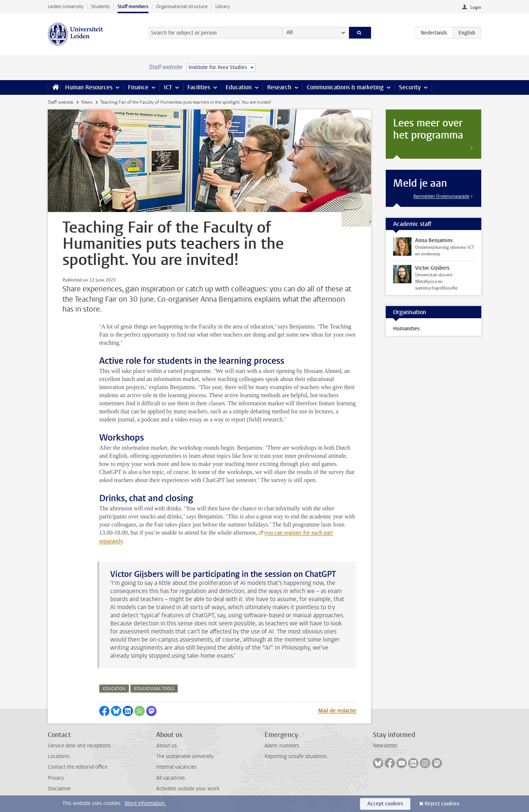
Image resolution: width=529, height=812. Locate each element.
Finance (138, 87)
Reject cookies (442, 804)
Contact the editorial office (78, 767)
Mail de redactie (337, 711)
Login (476, 7)
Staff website (60, 102)
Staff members (133, 6)
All (290, 33)
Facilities (199, 87)
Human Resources (89, 87)
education (114, 689)
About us (166, 746)
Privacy (56, 778)
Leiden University (66, 6)
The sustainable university (185, 756)
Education (239, 87)
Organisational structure (182, 6)
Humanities (406, 329)
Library (222, 6)
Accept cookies (385, 804)
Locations (59, 756)
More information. (145, 803)
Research (279, 87)
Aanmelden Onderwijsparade (441, 196)
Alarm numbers (282, 746)
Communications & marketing (345, 87)
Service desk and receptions (79, 746)
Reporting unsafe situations (296, 756)
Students (100, 6)
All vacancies (170, 778)
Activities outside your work (188, 789)
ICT (168, 87)
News (87, 102)
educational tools (154, 689)
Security (410, 87)
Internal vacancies (176, 767)
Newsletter (385, 746)
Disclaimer (59, 789)
